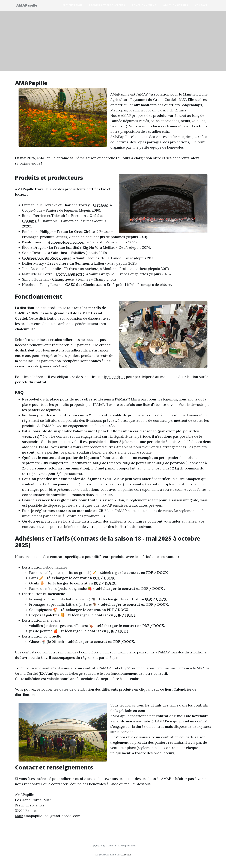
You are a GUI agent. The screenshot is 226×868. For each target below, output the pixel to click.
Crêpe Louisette (70, 274)
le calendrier (114, 377)
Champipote (63, 279)
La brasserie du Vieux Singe (47, 258)
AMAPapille (29, 6)
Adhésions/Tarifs (176, 6)
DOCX (163, 573)
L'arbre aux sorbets (81, 269)
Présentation (72, 6)
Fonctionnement (144, 6)
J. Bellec (126, 855)
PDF (150, 573)
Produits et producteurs (107, 6)
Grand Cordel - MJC (170, 100)
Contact (201, 6)
